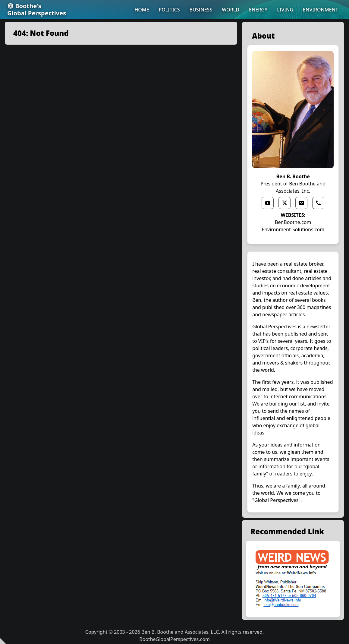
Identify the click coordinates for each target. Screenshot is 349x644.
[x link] (285, 203)
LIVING (285, 10)
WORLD (231, 10)
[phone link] (318, 203)
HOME (142, 10)
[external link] (293, 579)
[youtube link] (268, 203)
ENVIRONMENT (321, 10)
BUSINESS (201, 10)
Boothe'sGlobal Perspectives (37, 10)
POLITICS (169, 10)
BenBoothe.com (293, 222)
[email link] (301, 203)
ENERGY (258, 10)
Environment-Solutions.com (293, 229)
